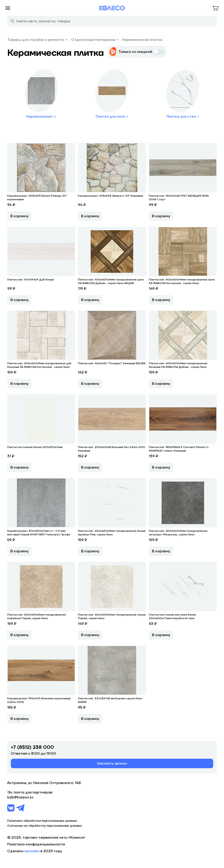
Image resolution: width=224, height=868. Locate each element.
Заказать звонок (112, 763)
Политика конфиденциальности (36, 844)
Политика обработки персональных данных (42, 821)
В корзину (19, 216)
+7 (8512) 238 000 (32, 747)
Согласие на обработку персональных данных (44, 826)
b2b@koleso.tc (20, 797)
